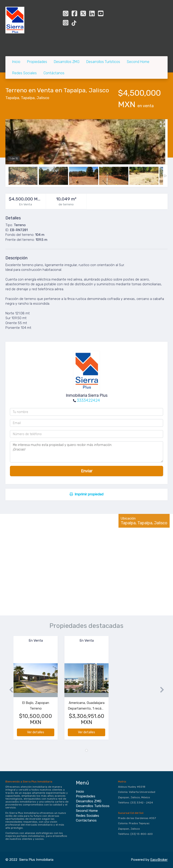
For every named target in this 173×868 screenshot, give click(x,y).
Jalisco (43, 98)
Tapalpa (12, 98)
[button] (9, 690)
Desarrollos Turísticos (103, 62)
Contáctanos (54, 73)
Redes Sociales (24, 73)
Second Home (138, 62)
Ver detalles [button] (36, 732)
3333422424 (88, 400)
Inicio (16, 62)
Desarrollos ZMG (67, 62)
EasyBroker (159, 860)
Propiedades (37, 62)
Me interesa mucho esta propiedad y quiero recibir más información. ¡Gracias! (86, 452)
